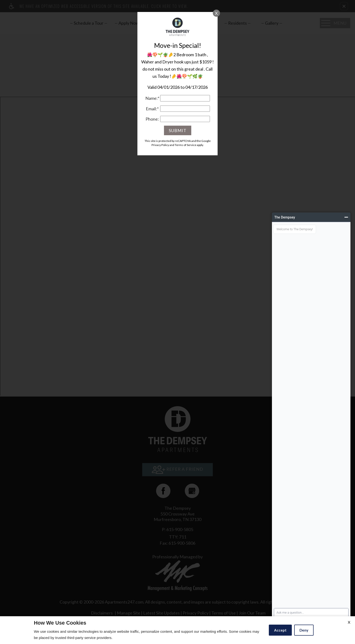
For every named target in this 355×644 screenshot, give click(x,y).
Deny (304, 630)
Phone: (152, 119)
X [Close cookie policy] (349, 622)
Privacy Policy (160, 145)
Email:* (152, 109)
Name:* (152, 98)
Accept (280, 630)
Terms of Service (186, 145)
